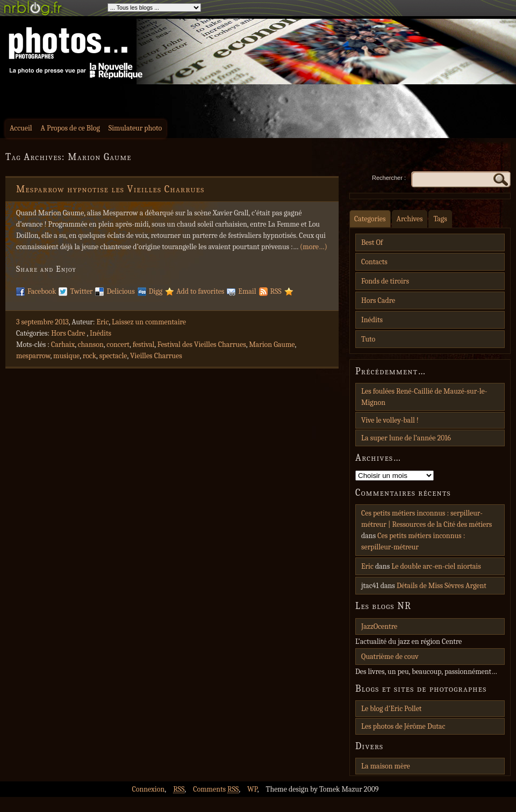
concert (118, 345)
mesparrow (33, 356)
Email (247, 291)
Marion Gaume (272, 345)
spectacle (113, 356)
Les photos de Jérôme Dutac (403, 726)
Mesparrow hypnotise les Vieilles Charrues (110, 189)
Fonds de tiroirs (385, 281)
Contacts (374, 262)
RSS (276, 291)
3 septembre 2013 (42, 322)
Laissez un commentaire (149, 322)
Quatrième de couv (390, 657)
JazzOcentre (379, 626)
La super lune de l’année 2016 (406, 438)
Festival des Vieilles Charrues (202, 345)
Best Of (372, 242)
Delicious (120, 291)
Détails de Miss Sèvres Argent (442, 586)
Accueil (21, 128)
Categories (370, 219)
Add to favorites (200, 291)
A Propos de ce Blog (70, 128)
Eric (103, 322)
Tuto (368, 339)
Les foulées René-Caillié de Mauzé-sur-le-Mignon (424, 397)
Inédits (101, 333)
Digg (156, 291)
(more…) (314, 247)
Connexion (148, 789)
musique (66, 356)
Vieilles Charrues (156, 356)
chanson (91, 345)
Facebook (42, 291)
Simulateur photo (135, 128)
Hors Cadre (68, 333)
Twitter (81, 291)
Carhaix (63, 345)
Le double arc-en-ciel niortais (436, 566)
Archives (410, 219)
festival (144, 345)
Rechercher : (389, 178)
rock (89, 356)
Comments (216, 789)
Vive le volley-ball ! (390, 420)
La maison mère (386, 766)
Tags (440, 219)
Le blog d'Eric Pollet (391, 709)
